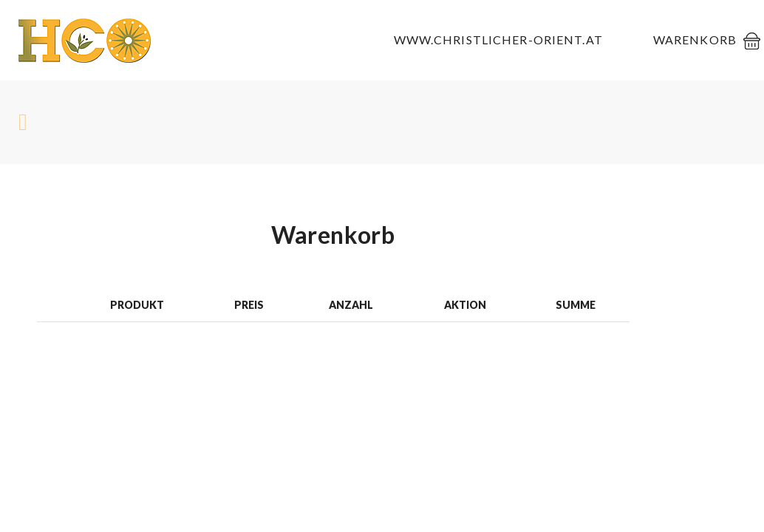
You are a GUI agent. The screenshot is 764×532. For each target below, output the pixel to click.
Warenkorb (695, 40)
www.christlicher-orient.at (498, 40)
